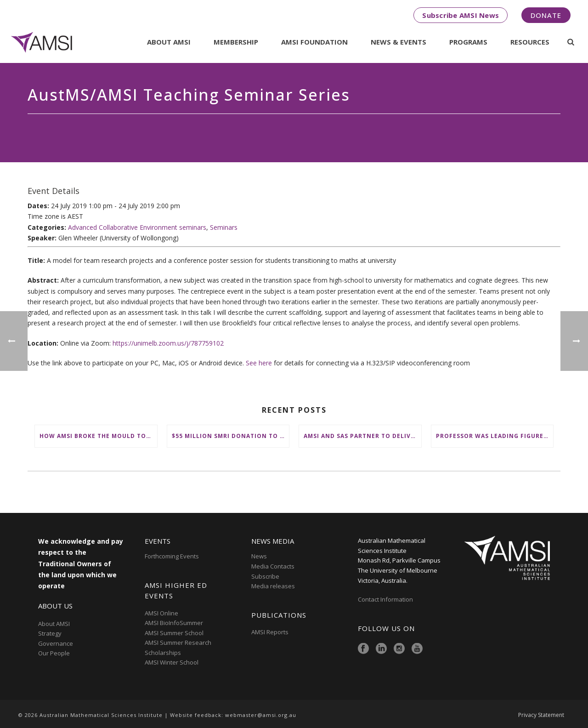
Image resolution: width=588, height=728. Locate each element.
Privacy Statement (541, 715)
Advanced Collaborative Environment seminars (137, 227)
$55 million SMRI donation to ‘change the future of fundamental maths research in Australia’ (231, 436)
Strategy (50, 633)
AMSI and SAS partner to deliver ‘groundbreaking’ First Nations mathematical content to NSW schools (362, 436)
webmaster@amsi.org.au (261, 715)
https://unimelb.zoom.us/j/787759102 (168, 343)
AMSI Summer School (174, 633)
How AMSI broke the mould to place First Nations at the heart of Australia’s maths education (98, 436)
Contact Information (386, 599)
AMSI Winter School (172, 662)
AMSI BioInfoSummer (174, 623)
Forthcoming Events (172, 556)
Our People (54, 653)
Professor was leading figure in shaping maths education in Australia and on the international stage (495, 436)
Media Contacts (273, 566)
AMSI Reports (270, 632)
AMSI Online (161, 613)
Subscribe (265, 576)
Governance (56, 643)
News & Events (399, 42)
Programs (468, 42)
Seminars (224, 227)
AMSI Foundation (314, 42)
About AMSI (169, 42)
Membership (236, 42)
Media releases (273, 586)
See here (259, 363)
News (259, 556)
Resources (530, 42)
